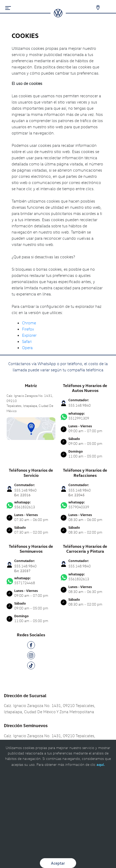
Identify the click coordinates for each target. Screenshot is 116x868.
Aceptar (58, 863)
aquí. (101, 764)
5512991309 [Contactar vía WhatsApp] (85, 416)
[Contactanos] (95, 8)
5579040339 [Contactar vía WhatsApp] (85, 505)
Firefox (28, 329)
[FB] (31, 646)
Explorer (29, 335)
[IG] (31, 656)
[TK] (31, 666)
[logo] (58, 15)
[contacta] (31, 428)
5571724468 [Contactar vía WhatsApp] (31, 581)
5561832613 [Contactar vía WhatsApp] (31, 505)
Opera (27, 348)
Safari (27, 341)
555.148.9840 (79, 405)
